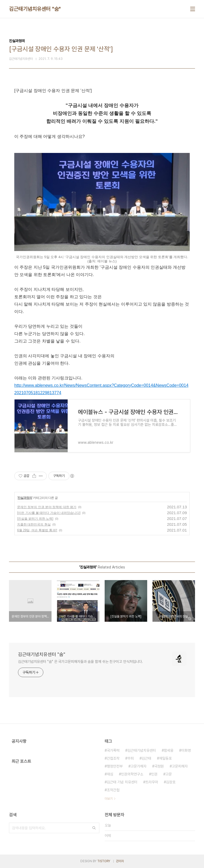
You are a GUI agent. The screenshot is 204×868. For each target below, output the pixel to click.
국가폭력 (113, 750)
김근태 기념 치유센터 (122, 782)
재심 (110, 774)
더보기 (109, 799)
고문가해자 (138, 766)
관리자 (120, 861)
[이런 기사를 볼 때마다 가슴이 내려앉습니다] (49, 513)
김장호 (171, 782)
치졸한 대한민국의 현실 (34, 524)
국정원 (159, 766)
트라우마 (152, 782)
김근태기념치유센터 (142, 750)
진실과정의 (25, 498)
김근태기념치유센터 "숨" (35, 9)
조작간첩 (113, 790)
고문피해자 (180, 766)
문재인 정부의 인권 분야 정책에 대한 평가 (47, 507)
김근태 (146, 758)
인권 (154, 774)
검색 (94, 828)
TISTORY (104, 861)
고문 (169, 774)
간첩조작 (113, 758)
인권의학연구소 (132, 774)
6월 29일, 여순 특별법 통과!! (37, 530)
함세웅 (169, 750)
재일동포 (165, 758)
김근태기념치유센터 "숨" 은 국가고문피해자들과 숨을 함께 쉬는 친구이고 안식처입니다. (80, 662)
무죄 (131, 758)
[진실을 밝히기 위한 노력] (35, 519)
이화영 (186, 750)
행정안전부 (115, 766)
